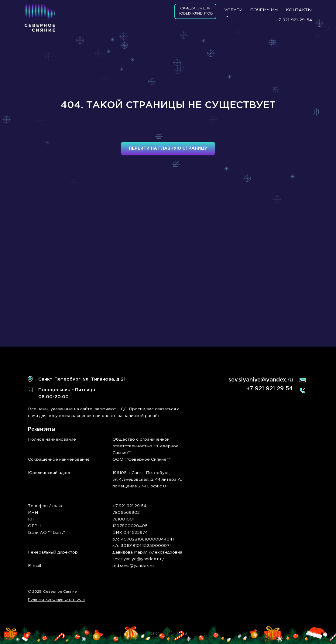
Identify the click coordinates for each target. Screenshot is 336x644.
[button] (195, 12)
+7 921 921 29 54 (270, 389)
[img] (40, 18)
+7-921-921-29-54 (294, 20)
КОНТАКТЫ (299, 10)
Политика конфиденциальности (56, 600)
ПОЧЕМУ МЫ (264, 10)
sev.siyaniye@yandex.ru (261, 380)
